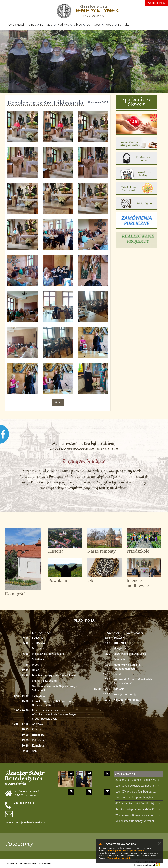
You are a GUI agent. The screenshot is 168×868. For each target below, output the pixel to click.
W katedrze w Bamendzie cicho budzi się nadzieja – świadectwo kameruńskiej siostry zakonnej (136, 815)
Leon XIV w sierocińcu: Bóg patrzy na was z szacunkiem (136, 792)
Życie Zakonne (125, 774)
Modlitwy (63, 25)
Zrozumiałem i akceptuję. (119, 858)
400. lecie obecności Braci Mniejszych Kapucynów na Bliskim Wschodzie (136, 803)
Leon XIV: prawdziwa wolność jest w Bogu (136, 786)
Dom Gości (94, 25)
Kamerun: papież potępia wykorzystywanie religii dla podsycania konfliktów (136, 797)
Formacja (46, 25)
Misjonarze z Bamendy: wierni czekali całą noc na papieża (136, 821)
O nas (32, 25)
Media (110, 25)
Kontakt (123, 25)
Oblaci (78, 25)
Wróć (58, 402)
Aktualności (16, 25)
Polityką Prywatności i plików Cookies (127, 851)
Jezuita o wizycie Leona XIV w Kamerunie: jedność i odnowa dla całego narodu (136, 809)
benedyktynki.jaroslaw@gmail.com (26, 822)
